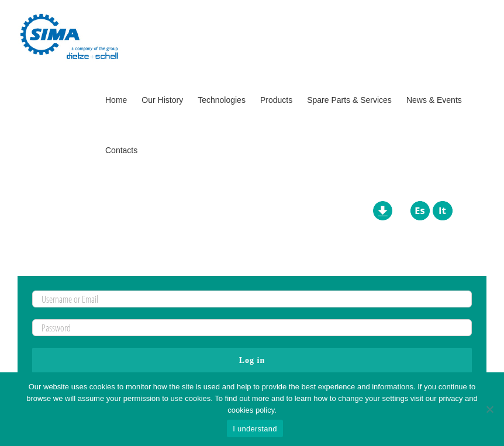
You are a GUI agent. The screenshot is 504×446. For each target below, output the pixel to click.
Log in (252, 360)
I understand (255, 429)
